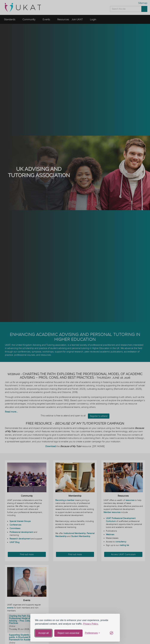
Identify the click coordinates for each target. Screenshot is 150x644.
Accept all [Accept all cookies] (44, 633)
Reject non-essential (68, 633)
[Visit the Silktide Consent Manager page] (111, 633)
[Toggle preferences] (92, 633)
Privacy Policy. (91, 624)
